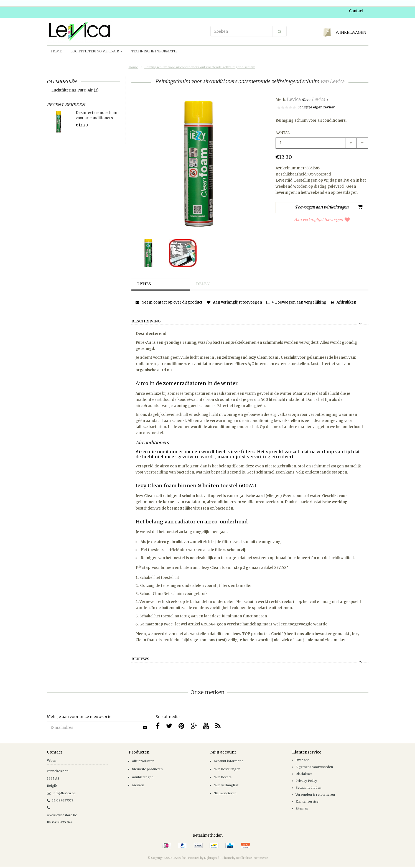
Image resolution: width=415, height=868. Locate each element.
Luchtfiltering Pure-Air (96, 51)
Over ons (302, 760)
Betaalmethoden (308, 788)
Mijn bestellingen (227, 769)
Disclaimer (304, 774)
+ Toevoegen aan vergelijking (296, 302)
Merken (138, 785)
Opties (145, 284)
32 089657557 (60, 800)
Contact (356, 11)
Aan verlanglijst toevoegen (322, 220)
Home (56, 51)
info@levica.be (61, 793)
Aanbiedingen (143, 777)
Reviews (140, 659)
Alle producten (143, 761)
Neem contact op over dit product (169, 302)
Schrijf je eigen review (316, 107)
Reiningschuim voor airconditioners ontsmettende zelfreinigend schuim (200, 67)
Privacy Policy (306, 781)
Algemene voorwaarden (314, 767)
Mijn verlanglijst (226, 785)
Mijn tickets (223, 777)
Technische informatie (154, 51)
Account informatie (229, 761)
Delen (203, 284)
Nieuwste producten (147, 769)
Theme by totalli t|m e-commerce (245, 858)
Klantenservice (307, 801)
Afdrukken (343, 302)
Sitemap (302, 808)
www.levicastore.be (62, 815)
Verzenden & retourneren (315, 795)
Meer (314, 100)
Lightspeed (212, 858)
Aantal (283, 133)
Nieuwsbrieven (225, 793)
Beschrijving (146, 321)
